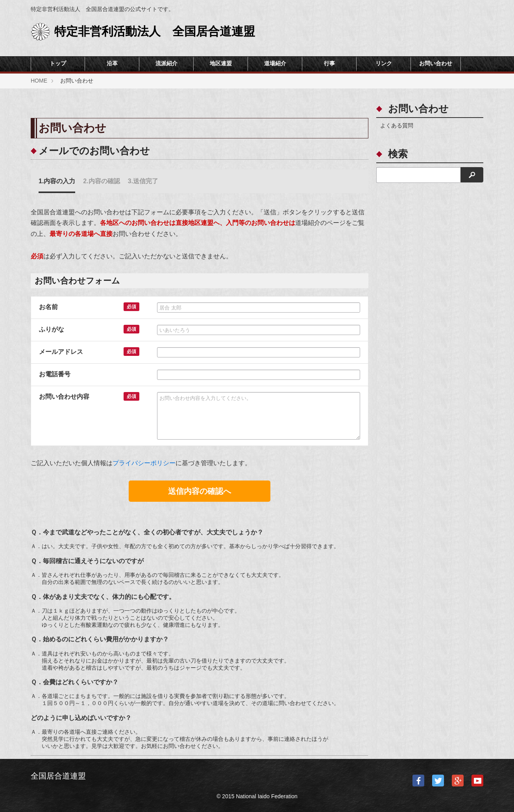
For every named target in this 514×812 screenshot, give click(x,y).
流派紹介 (166, 64)
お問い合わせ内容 (64, 397)
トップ (58, 64)
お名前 (48, 307)
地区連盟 (221, 64)
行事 (329, 64)
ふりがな (52, 329)
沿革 (112, 64)
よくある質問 (397, 125)
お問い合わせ (436, 64)
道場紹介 (275, 64)
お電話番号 (55, 374)
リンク (384, 64)
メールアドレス (61, 352)
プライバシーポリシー (144, 463)
